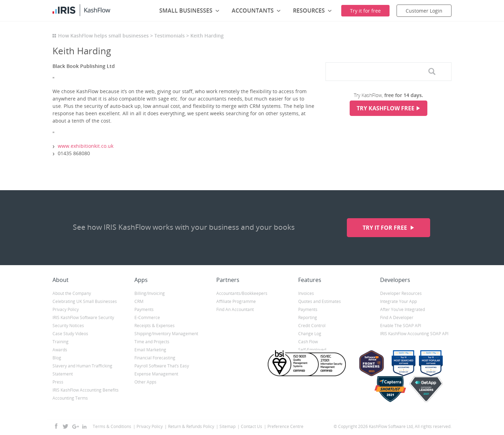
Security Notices (68, 326)
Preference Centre (285, 426)
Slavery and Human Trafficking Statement (82, 370)
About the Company (72, 293)
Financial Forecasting (155, 358)
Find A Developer (397, 317)
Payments (144, 309)
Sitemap (227, 426)
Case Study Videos (70, 334)
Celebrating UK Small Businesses (85, 301)
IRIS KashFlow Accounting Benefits (86, 390)
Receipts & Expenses (155, 326)
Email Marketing (150, 350)
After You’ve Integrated (402, 309)
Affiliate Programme (236, 301)
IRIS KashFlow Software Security (83, 317)
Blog (57, 358)
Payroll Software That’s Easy (162, 366)
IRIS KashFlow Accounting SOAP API (414, 334)
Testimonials (170, 36)
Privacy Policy (66, 309)
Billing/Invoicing (150, 293)
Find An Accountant (235, 309)
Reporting (308, 317)
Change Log (310, 334)
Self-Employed (312, 350)
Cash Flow (308, 342)
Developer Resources (401, 293)
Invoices (306, 293)
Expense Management (156, 374)
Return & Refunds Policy (191, 426)
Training (61, 342)
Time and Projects (152, 342)
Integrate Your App (398, 301)
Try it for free (386, 228)
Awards (60, 350)
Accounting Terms (70, 398)
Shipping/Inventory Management (166, 334)
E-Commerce (147, 317)
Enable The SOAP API (401, 326)
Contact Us (251, 426)
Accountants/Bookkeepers (242, 293)
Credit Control (312, 326)
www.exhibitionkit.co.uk (86, 146)
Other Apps (145, 382)
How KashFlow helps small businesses (103, 36)
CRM (139, 301)
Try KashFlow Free (386, 108)
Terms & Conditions (112, 426)
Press (58, 382)
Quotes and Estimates (320, 301)
